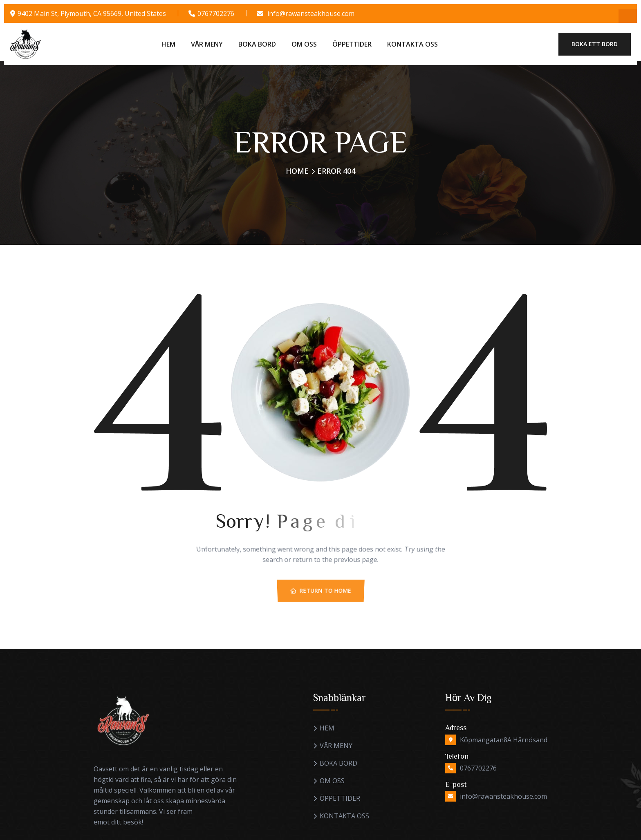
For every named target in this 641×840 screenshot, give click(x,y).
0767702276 (216, 13)
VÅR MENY (207, 44)
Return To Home (321, 598)
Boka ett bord (595, 44)
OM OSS (304, 44)
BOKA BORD (257, 44)
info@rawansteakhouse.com (311, 13)
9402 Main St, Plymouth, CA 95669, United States (92, 13)
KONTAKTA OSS (412, 44)
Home (297, 171)
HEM (168, 44)
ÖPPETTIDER (352, 44)
